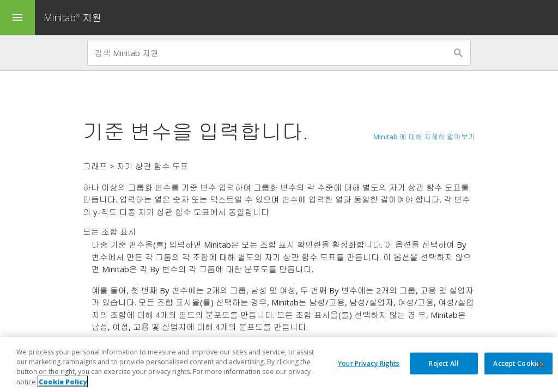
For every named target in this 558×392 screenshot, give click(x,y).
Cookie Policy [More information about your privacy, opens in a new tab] (63, 384)
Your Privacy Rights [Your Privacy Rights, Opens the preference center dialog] (369, 365)
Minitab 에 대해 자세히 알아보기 (424, 137)
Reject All (443, 365)
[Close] (541, 366)
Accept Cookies (518, 365)
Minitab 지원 (73, 17)
